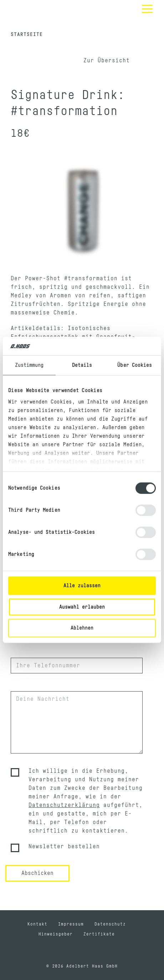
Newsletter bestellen (64, 846)
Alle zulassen (82, 586)
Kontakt (37, 924)
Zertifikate (99, 934)
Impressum (71, 924)
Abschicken (37, 873)
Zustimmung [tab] (29, 365)
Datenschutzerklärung (64, 805)
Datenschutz (110, 924)
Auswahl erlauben (82, 607)
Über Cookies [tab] (135, 365)
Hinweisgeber (56, 934)
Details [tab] (82, 365)
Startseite (27, 35)
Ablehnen (82, 628)
